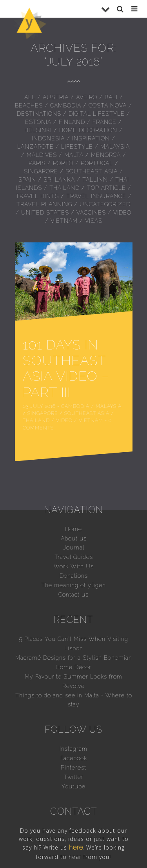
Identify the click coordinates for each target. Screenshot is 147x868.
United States (45, 213)
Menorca (106, 155)
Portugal (97, 163)
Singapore (41, 171)
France (104, 122)
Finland (72, 122)
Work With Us (74, 545)
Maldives (42, 155)
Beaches (29, 106)
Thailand (64, 188)
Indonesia (48, 138)
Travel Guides (74, 535)
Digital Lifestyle (97, 114)
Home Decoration (88, 130)
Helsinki (38, 130)
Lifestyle (77, 147)
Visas (94, 221)
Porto (63, 163)
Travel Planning (44, 204)
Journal (74, 526)
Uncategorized (105, 204)
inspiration (91, 138)
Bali (111, 97)
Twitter (74, 755)
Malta (74, 155)
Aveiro (87, 97)
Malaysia (115, 147)
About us (74, 517)
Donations (74, 554)
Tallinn (95, 180)
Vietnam (64, 221)
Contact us (73, 573)
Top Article (106, 188)
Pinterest (73, 746)
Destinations (39, 114)
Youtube (73, 764)
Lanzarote (35, 147)
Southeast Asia (92, 171)
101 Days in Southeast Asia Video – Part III (71, 358)
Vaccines (91, 213)
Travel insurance (96, 196)
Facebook (74, 737)
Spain (27, 180)
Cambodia (66, 106)
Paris (37, 163)
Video (122, 213)
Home (73, 507)
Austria (56, 97)
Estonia (38, 122)
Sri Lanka (59, 180)
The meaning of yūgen (73, 564)
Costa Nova (108, 106)
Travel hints (37, 196)
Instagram (73, 727)
